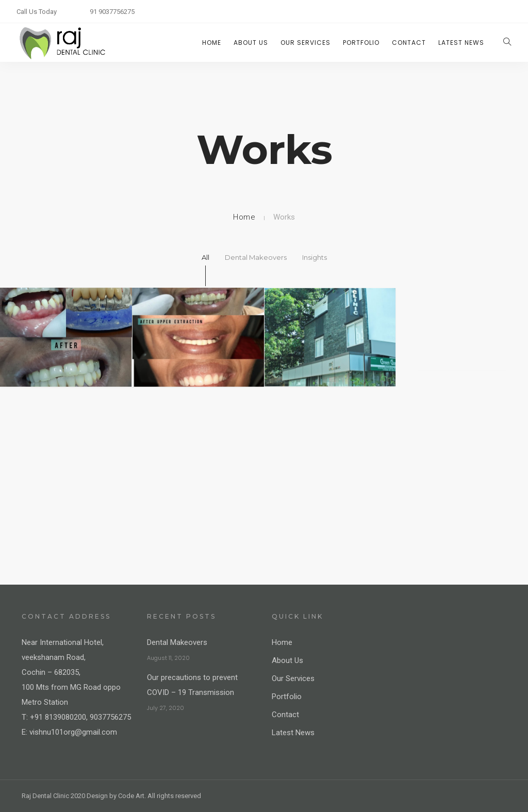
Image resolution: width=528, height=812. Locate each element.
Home (212, 43)
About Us (251, 43)
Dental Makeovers (177, 642)
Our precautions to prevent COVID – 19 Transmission (192, 685)
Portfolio (361, 43)
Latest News (461, 43)
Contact (409, 43)
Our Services (306, 43)
